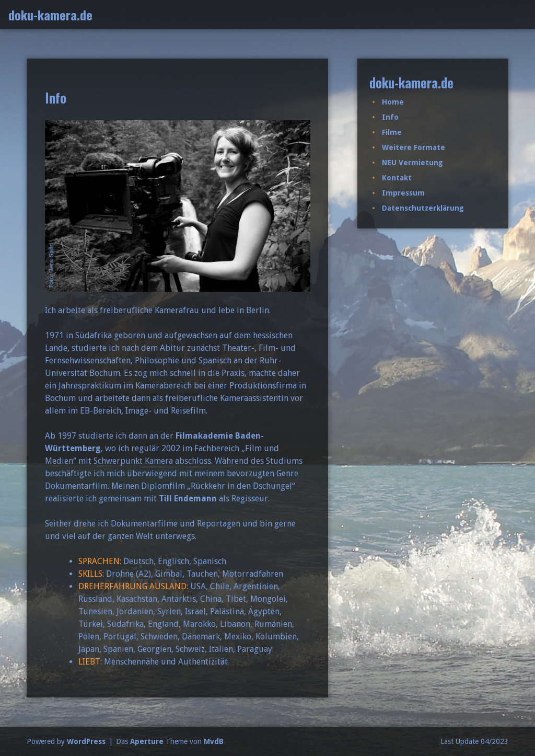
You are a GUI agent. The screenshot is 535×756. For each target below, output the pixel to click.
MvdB (214, 741)
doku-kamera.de (50, 15)
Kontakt (397, 178)
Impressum (403, 193)
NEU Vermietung (412, 163)
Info (390, 117)
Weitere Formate (414, 147)
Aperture (147, 741)
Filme (392, 132)
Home (393, 102)
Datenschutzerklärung (423, 208)
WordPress (86, 741)
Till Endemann (188, 499)
